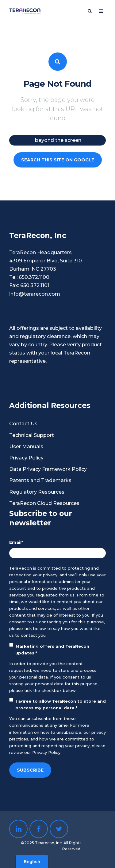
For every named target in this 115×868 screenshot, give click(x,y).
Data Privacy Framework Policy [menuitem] (48, 469)
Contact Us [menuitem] (23, 424)
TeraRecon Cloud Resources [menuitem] (44, 503)
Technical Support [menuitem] (32, 435)
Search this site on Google (58, 160)
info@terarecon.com (35, 294)
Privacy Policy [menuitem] (26, 458)
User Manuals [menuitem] (26, 447)
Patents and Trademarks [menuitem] (40, 480)
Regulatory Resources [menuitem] (37, 492)
